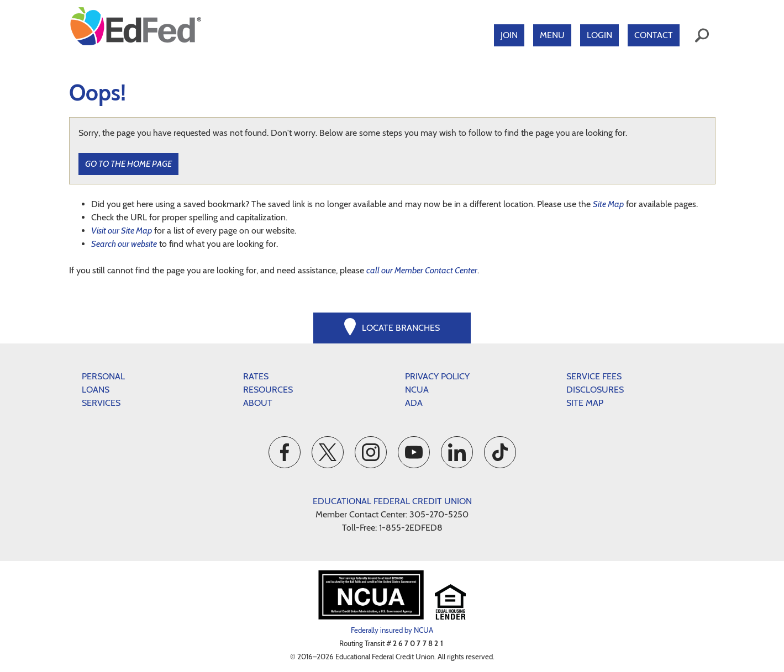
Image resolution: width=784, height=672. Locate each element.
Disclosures (595, 390)
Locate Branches (401, 328)
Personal (103, 376)
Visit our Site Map (122, 231)
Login (599, 35)
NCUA (417, 390)
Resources (268, 390)
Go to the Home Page (128, 164)
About (258, 403)
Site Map (608, 204)
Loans (96, 390)
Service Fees (594, 376)
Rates (256, 376)
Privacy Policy (437, 376)
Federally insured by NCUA (392, 630)
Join (509, 35)
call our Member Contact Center (422, 270)
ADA (414, 403)
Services (101, 403)
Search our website (124, 244)
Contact (654, 35)
